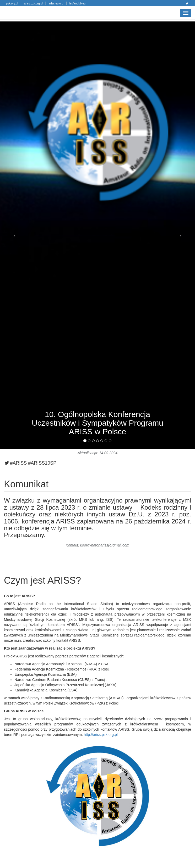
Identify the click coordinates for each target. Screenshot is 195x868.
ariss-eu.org (56, 3)
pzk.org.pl (12, 3)
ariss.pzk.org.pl (33, 3)
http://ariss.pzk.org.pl (101, 735)
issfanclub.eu (77, 3)
